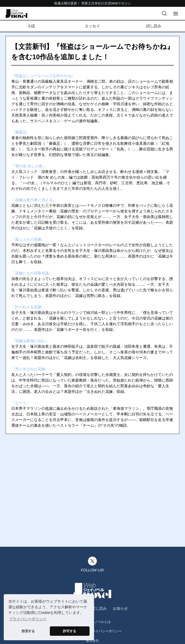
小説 (31, 26)
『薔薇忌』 (21, 132)
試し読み (154, 26)
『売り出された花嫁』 (30, 369)
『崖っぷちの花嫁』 (28, 239)
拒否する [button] (28, 631)
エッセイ (92, 26)
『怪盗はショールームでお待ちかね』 (43, 76)
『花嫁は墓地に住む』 (30, 341)
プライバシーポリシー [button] (28, 619)
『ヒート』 (21, 403)
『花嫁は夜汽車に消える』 (34, 200)
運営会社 (92, 640)
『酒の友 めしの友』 (29, 166)
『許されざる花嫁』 (28, 307)
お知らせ (120, 608)
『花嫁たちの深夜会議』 (32, 273)
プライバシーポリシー (105, 631)
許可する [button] (70, 631)
